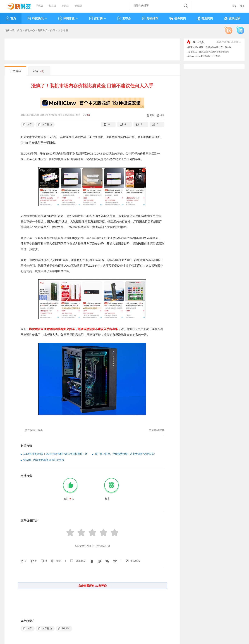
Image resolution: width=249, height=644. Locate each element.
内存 (53, 30)
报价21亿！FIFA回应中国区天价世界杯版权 (209, 52)
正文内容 (15, 71)
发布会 (124, 18)
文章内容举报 (156, 430)
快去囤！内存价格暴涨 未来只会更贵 (44, 460)
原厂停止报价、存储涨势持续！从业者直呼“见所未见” (125, 454)
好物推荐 (150, 18)
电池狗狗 (205, 18)
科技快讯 (37, 18)
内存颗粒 (44, 125)
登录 (234, 6)
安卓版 (52, 6)
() (88, 115)
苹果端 (65, 6)
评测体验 (68, 18)
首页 (11, 18)
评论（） (39, 71)
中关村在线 (52, 115)
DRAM (63, 629)
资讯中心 (30, 30)
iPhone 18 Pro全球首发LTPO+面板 (204, 56)
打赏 (58, 561)
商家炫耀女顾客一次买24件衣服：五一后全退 (210, 47)
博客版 (78, 6)
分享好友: (81, 561)
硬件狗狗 (178, 18)
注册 (242, 6)
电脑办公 (42, 30)
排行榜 (98, 18)
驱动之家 (232, 18)
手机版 (39, 6)
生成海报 (135, 561)
